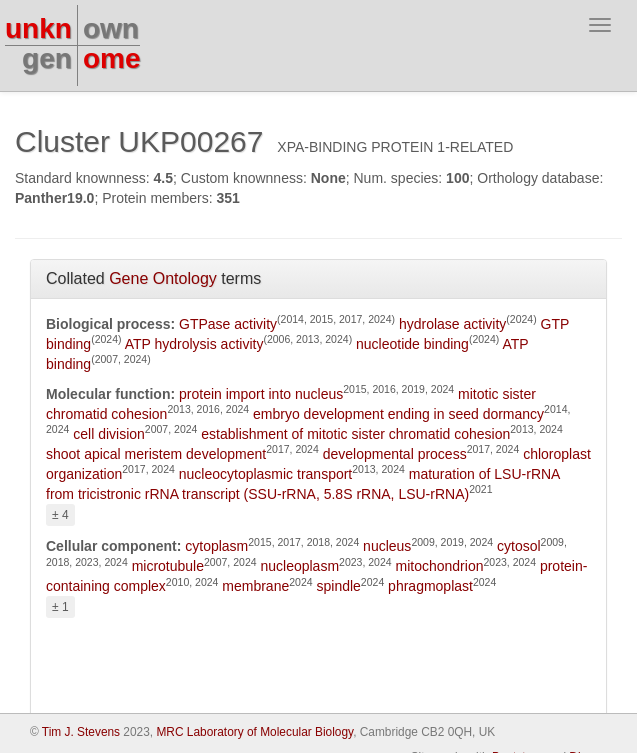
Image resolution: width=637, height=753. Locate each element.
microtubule (168, 566)
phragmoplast (430, 586)
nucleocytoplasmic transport (266, 474)
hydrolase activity (452, 324)
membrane (255, 586)
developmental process (395, 454)
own (111, 28)
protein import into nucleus (261, 394)
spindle (338, 586)
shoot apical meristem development (156, 454)
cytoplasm (216, 546)
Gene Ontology (163, 278)
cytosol (519, 546)
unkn (38, 28)
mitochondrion (440, 566)
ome (112, 58)
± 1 (60, 607)
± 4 (60, 515)
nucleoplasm (299, 566)
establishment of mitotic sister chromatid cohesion (355, 434)
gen (47, 58)
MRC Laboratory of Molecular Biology (254, 732)
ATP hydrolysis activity (194, 344)
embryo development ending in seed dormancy (398, 414)
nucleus (387, 546)
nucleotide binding (412, 344)
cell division (109, 434)
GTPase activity (228, 324)
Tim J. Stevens (81, 732)
